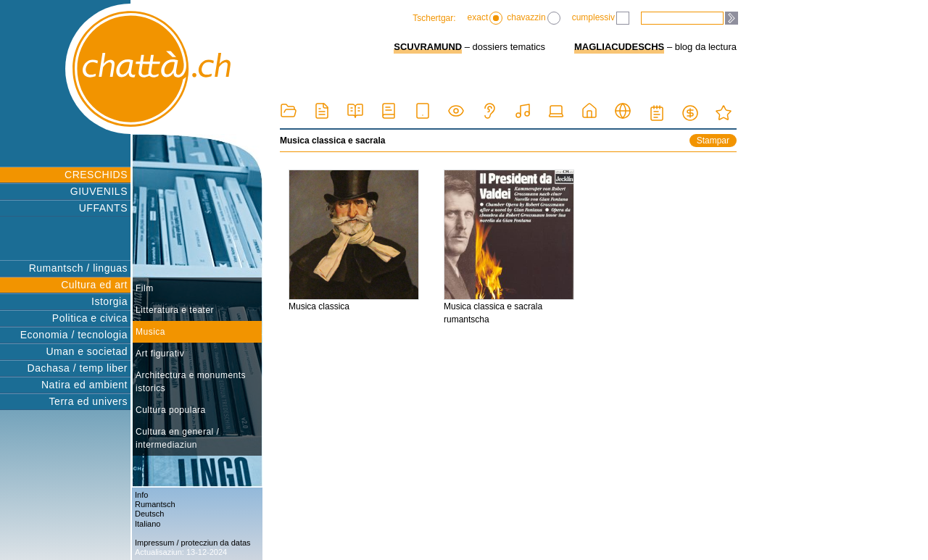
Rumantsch (155, 504)
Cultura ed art (94, 285)
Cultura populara (171, 410)
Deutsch (149, 514)
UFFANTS (103, 208)
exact (485, 18)
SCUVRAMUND (428, 47)
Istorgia (109, 301)
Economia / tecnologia (74, 335)
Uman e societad (87, 351)
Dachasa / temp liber (78, 368)
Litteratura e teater (175, 310)
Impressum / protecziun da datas (193, 543)
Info (141, 495)
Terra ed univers (88, 401)
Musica (150, 332)
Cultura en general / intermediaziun (177, 438)
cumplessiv (601, 18)
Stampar (713, 141)
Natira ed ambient (84, 385)
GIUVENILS (99, 191)
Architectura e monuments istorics (191, 382)
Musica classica (354, 241)
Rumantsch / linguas (78, 268)
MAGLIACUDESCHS (619, 47)
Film (145, 288)
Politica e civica (90, 318)
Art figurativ (160, 354)
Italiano (148, 524)
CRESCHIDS (96, 175)
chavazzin (533, 18)
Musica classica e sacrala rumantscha (509, 247)
